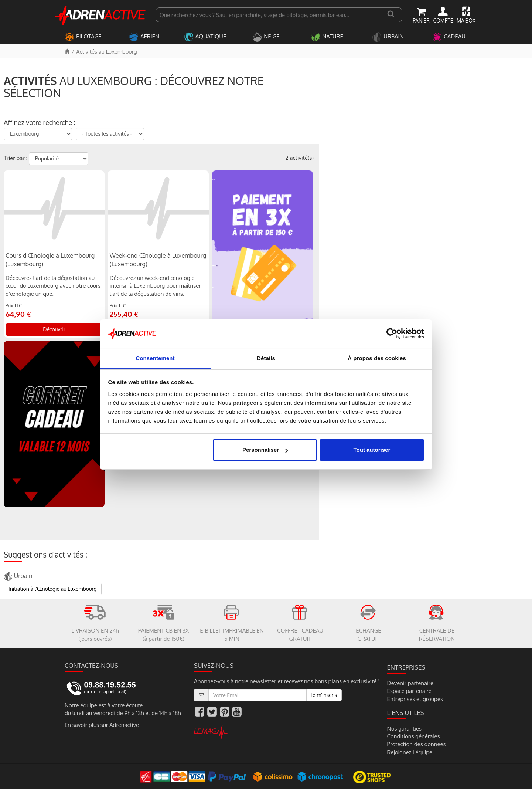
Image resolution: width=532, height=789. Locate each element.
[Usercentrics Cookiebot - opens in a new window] (392, 333)
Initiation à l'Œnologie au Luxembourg (53, 589)
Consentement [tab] (155, 358)
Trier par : (16, 158)
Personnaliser (265, 450)
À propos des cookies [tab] (377, 358)
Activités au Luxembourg (107, 52)
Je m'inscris (324, 695)
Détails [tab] (266, 358)
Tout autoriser (372, 450)
